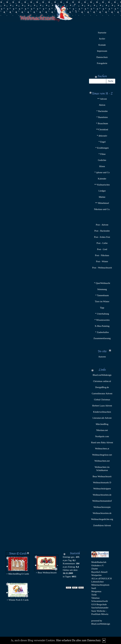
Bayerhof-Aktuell (99, 572)
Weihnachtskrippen (102, 489)
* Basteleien (102, 117)
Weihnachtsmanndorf (102, 501)
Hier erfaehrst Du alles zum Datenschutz (78, 640)
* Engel (102, 142)
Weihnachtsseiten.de (102, 495)
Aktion (102, 105)
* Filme (102, 154)
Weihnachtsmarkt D (102, 483)
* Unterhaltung (102, 314)
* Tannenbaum (102, 295)
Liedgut (102, 191)
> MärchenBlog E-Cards (18, 574)
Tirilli (94, 595)
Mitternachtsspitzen (100, 585)
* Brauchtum (102, 123)
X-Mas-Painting (102, 326)
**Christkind (102, 129)
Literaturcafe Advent (102, 418)
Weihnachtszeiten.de (102, 513)
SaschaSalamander (100, 608)
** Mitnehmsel (102, 203)
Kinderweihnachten (102, 412)
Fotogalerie (102, 63)
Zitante (95, 569)
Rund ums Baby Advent (102, 442)
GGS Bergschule (99, 604)
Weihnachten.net (102, 461)
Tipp (102, 308)
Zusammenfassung (102, 338)
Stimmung (102, 289)
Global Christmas (102, 400)
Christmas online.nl (102, 381)
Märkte (102, 197)
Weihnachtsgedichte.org (102, 519)
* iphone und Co (102, 172)
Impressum (102, 51)
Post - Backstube (102, 231)
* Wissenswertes (102, 320)
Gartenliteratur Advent (102, 393)
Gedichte (102, 160)
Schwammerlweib (100, 601)
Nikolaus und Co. (102, 209)
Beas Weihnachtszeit (102, 476)
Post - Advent (102, 225)
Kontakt (102, 45)
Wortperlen (96, 575)
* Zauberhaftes (102, 332)
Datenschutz (102, 57)
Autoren (102, 357)
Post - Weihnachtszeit (102, 268)
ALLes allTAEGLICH (102, 578)
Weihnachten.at (102, 449)
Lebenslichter (98, 582)
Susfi (94, 588)
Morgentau (96, 591)
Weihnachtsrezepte (102, 507)
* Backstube (102, 111)
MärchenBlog (102, 424)
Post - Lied (102, 249)
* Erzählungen (102, 148)
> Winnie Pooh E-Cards (18, 600)
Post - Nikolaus (102, 255)
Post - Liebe (102, 243)
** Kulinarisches (102, 185)
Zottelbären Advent (102, 525)
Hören (102, 166)
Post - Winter (102, 261)
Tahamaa (95, 598)
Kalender (102, 179)
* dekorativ (102, 136)
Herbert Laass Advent (102, 406)
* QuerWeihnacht (102, 283)
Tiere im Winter (102, 301)
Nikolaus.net (102, 430)
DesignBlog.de (102, 387)
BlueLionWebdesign (102, 375)
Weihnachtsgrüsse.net (102, 455)
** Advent (102, 99)
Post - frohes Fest (102, 237)
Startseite (102, 33)
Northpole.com (102, 436)
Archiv (102, 39)
